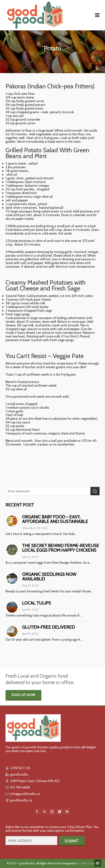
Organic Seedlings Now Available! (49, 577)
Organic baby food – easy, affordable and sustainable (55, 519)
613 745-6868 (20, 787)
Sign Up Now (23, 695)
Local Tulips (37, 603)
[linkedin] (60, 812)
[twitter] (45, 812)
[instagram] (52, 812)
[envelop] (67, 812)
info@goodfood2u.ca (25, 794)
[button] (95, 491)
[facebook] (37, 812)
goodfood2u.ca (21, 800)
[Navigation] (97, 15)
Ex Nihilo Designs (88, 863)
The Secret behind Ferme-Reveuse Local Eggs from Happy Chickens (61, 548)
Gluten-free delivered (48, 627)
